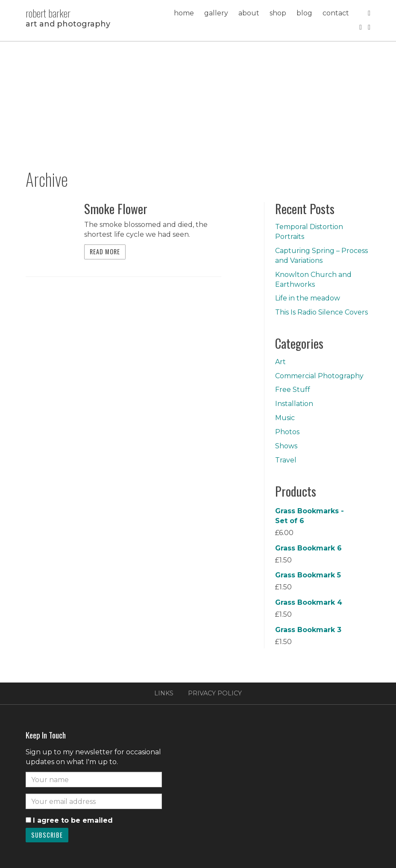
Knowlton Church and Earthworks (313, 280)
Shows (286, 446)
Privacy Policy (215, 693)
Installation (294, 404)
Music (285, 418)
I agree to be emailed (73, 820)
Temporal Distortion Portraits (309, 232)
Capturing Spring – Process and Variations (321, 256)
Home (184, 13)
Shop (278, 13)
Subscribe (47, 835)
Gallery (216, 13)
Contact (336, 13)
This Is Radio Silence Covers (321, 312)
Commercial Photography (319, 376)
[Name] (94, 780)
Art (280, 362)
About (249, 13)
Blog (304, 13)
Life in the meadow (308, 298)
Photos (287, 432)
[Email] (94, 801)
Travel (286, 460)
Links (164, 693)
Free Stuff (293, 390)
